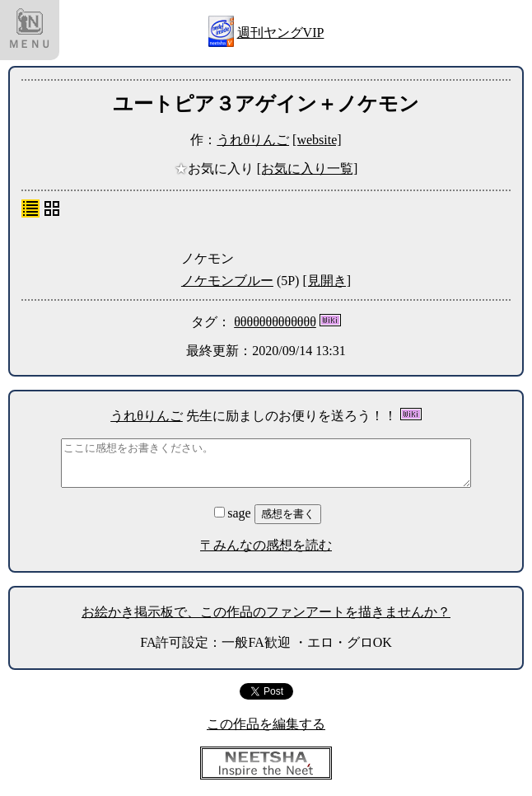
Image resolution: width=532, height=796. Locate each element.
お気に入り (216, 169)
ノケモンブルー (227, 281)
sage (234, 513)
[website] (317, 140)
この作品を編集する (266, 724)
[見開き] (327, 281)
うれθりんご (253, 140)
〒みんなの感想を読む (266, 545)
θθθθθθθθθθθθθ (275, 322)
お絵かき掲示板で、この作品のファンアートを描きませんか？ (266, 612)
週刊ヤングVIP (281, 33)
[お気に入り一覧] (308, 169)
